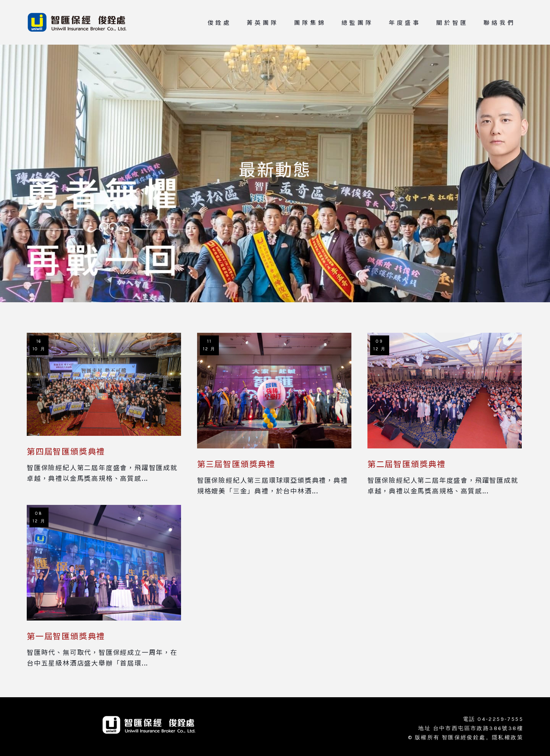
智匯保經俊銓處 (464, 737)
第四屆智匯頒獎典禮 (66, 451)
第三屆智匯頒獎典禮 (236, 464)
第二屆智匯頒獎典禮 (407, 464)
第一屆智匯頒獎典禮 (66, 636)
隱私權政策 (508, 737)
